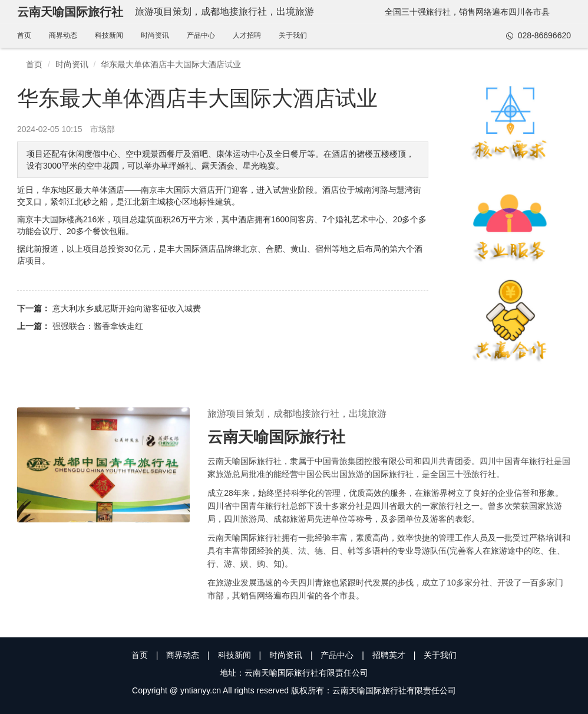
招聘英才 (389, 655)
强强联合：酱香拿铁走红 (98, 326)
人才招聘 (247, 35)
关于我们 (293, 35)
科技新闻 (109, 35)
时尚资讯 (155, 35)
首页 (24, 35)
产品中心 (201, 35)
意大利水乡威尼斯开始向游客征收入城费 (127, 308)
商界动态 (63, 35)
